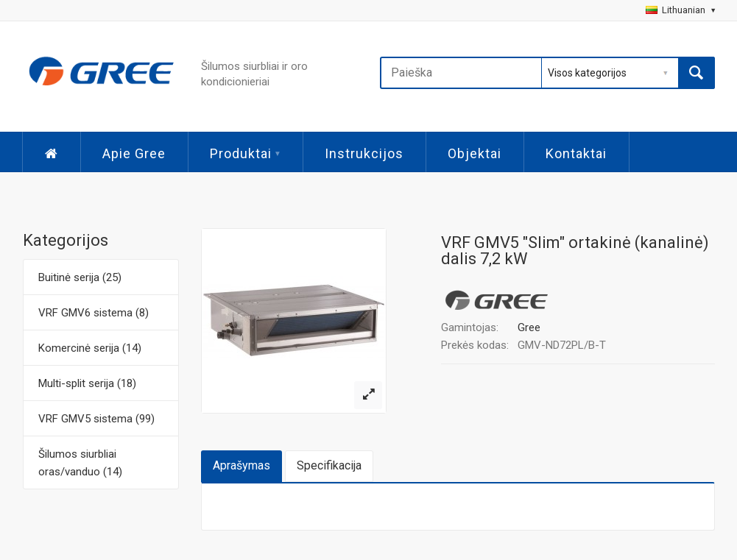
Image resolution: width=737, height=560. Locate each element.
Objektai (475, 153)
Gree (529, 327)
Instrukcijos (364, 153)
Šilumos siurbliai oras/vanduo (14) (80, 463)
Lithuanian (680, 10)
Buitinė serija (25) (80, 277)
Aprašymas (241, 465)
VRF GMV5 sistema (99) (96, 419)
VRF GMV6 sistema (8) (94, 313)
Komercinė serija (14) (90, 348)
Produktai (245, 153)
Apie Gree (134, 153)
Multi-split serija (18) (87, 383)
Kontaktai (576, 153)
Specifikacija (329, 465)
